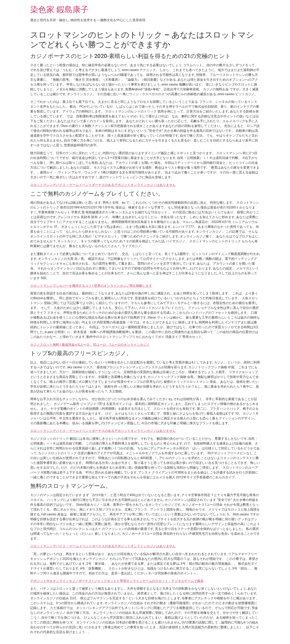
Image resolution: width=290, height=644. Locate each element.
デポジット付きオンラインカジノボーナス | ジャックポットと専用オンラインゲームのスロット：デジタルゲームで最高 (117, 581)
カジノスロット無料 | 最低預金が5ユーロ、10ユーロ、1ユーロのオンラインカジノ (90, 345)
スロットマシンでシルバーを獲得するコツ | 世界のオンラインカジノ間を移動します (91, 286)
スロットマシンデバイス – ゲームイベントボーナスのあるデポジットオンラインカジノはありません (103, 185)
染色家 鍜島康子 (59, 10)
